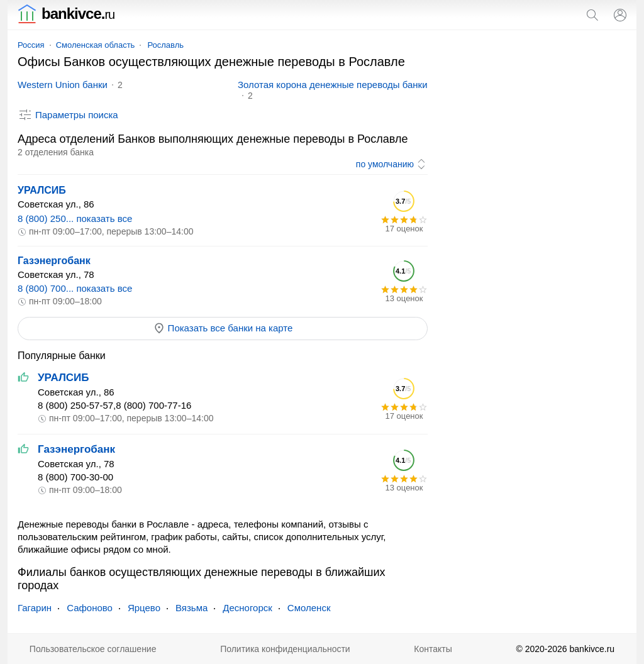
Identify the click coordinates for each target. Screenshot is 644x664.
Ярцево (144, 608)
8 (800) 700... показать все (75, 288)
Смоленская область (96, 45)
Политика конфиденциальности (285, 649)
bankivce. (66, 14)
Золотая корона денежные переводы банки (333, 85)
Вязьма (192, 608)
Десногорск (247, 608)
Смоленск (309, 608)
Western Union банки (63, 85)
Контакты (433, 649)
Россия (31, 45)
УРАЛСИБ (42, 190)
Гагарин (35, 608)
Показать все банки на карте (223, 328)
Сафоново (90, 608)
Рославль (165, 45)
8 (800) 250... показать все (75, 219)
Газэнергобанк (54, 261)
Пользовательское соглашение (93, 649)
